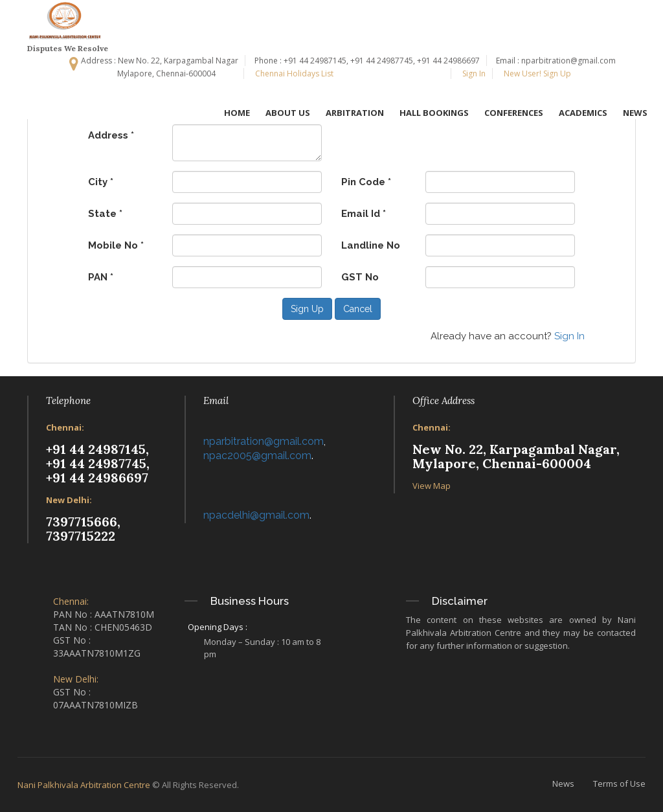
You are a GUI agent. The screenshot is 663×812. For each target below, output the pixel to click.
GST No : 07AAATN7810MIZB (96, 698)
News (563, 784)
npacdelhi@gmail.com (256, 515)
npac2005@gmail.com (257, 456)
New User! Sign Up (536, 73)
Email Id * (364, 214)
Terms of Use (619, 784)
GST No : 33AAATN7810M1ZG (97, 647)
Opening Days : (218, 627)
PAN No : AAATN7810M (104, 614)
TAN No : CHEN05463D (103, 627)
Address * (111, 135)
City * (101, 182)
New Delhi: (69, 500)
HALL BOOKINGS (434, 113)
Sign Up (307, 309)
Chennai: (65, 427)
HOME (237, 113)
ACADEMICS (583, 113)
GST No (360, 277)
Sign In (473, 73)
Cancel (358, 309)
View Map (432, 486)
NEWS (635, 113)
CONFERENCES (514, 113)
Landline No (371, 245)
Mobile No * (116, 245)
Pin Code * (366, 182)
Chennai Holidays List (293, 73)
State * (105, 214)
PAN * (101, 277)
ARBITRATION (355, 113)
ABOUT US (288, 113)
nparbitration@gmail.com (264, 441)
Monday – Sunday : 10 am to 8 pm (262, 648)
